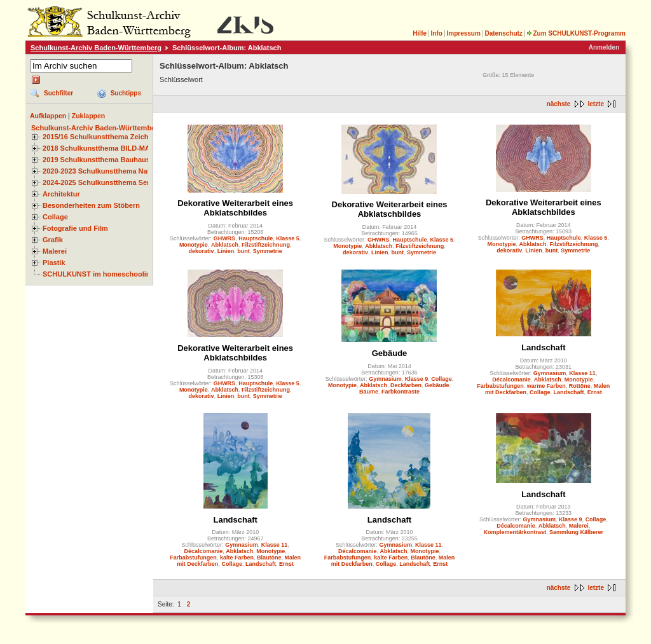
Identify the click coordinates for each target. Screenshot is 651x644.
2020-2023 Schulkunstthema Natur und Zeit (114, 171)
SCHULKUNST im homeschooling (99, 274)
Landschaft (543, 347)
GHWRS (225, 238)
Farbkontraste (401, 392)
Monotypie (194, 245)
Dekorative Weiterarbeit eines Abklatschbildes (235, 208)
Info (437, 33)
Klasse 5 (288, 238)
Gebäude (390, 353)
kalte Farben (237, 558)
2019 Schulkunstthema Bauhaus (96, 160)
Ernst (595, 392)
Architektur (61, 194)
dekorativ (202, 251)
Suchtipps (126, 93)
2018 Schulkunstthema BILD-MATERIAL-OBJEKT (124, 148)
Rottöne (580, 386)
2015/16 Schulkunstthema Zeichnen (102, 137)
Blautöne (269, 558)
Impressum (463, 33)
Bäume (369, 392)
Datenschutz (503, 33)
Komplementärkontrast (515, 532)
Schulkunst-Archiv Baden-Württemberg (96, 48)
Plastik (54, 263)
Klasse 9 (417, 379)
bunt (243, 251)
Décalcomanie (511, 380)
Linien (226, 251)
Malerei (55, 251)
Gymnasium (385, 379)
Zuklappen (89, 116)
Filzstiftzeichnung (266, 245)
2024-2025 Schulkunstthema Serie (99, 182)
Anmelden (604, 47)
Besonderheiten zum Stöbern (91, 205)
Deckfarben (406, 385)
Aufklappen (48, 116)
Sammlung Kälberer (576, 532)
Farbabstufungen (500, 386)
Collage (55, 217)
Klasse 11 (582, 373)
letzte (596, 104)
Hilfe (420, 33)
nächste (559, 104)
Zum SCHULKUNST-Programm (576, 33)
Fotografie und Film (75, 228)
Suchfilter (58, 93)
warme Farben (546, 386)
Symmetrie (268, 251)
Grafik (53, 240)
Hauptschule (256, 238)
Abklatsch (225, 245)
